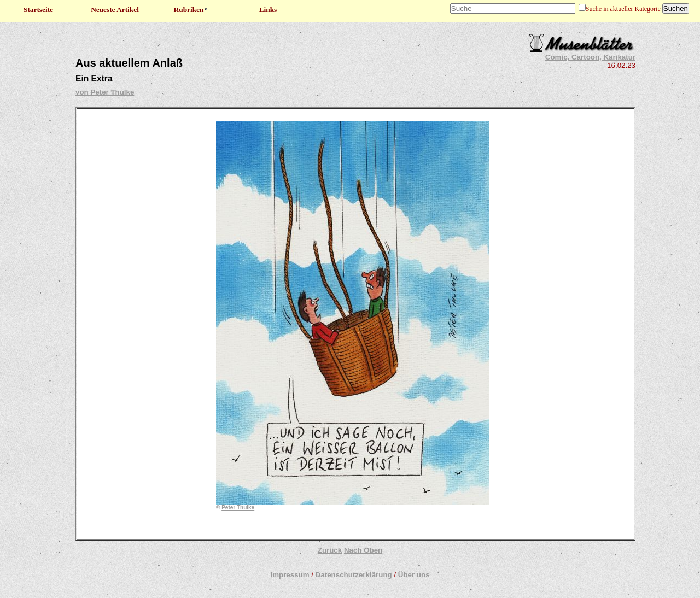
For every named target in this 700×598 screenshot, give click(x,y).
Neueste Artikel (115, 10)
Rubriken (192, 10)
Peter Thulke (238, 508)
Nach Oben (363, 550)
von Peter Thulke (105, 92)
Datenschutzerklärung (354, 575)
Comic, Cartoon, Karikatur (590, 57)
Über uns (414, 575)
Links (268, 10)
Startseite (38, 10)
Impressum (290, 575)
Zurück (330, 550)
